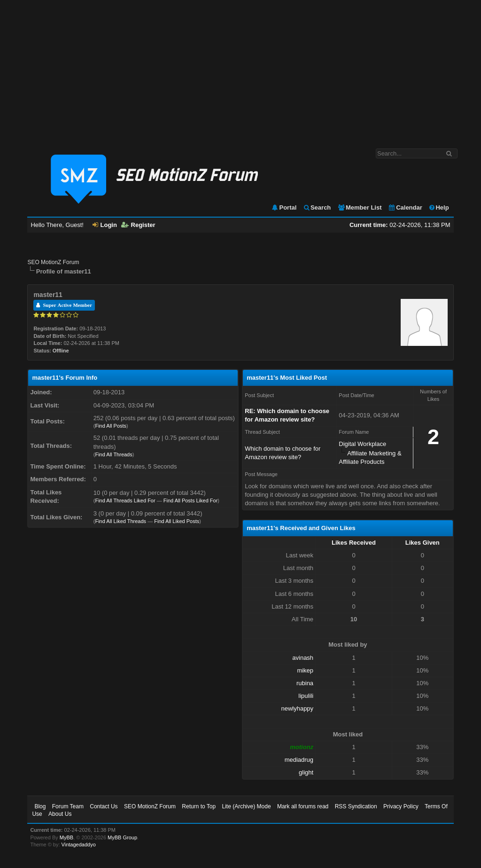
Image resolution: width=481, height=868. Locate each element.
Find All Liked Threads (120, 521)
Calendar (405, 207)
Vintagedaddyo (79, 845)
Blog (40, 806)
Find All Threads (113, 454)
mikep (305, 670)
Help (438, 207)
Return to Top (199, 806)
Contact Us (104, 806)
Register (138, 225)
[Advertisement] (240, 70)
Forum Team (68, 806)
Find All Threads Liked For (125, 500)
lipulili (306, 696)
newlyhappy (297, 708)
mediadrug (299, 760)
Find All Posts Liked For (191, 500)
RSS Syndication (356, 806)
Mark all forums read (303, 806)
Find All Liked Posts (177, 521)
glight (306, 772)
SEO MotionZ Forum (53, 262)
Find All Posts (111, 426)
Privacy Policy (401, 806)
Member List (360, 207)
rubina (305, 683)
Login (105, 225)
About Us (60, 814)
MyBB (66, 837)
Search (317, 207)
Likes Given (423, 543)
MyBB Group (122, 837)
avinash (303, 658)
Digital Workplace (362, 444)
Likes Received (354, 543)
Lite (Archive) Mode (247, 806)
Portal (284, 207)
